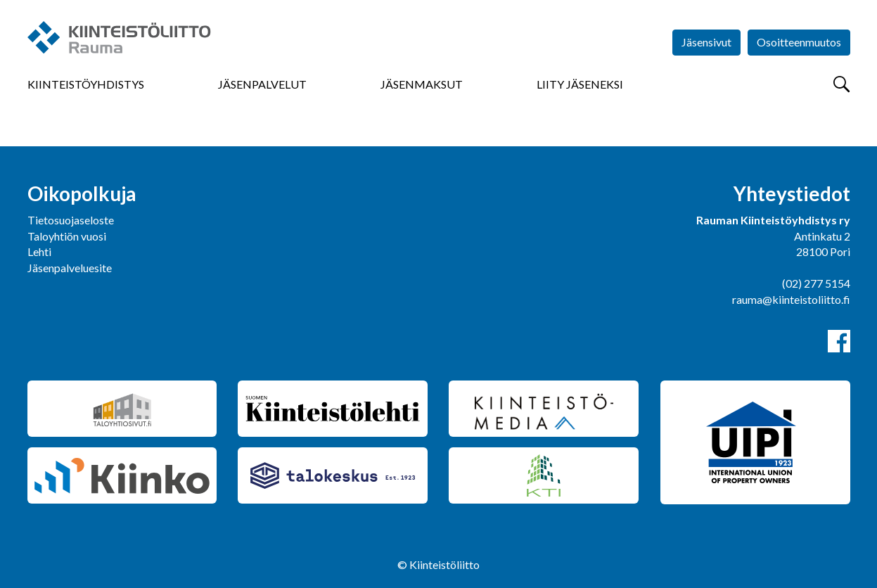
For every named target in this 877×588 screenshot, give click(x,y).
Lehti (39, 251)
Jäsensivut (706, 42)
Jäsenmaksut (422, 84)
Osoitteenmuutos (799, 42)
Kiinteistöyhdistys (86, 84)
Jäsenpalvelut (262, 84)
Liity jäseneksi (580, 84)
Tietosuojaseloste (71, 220)
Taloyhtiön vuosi (67, 236)
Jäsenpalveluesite (70, 268)
